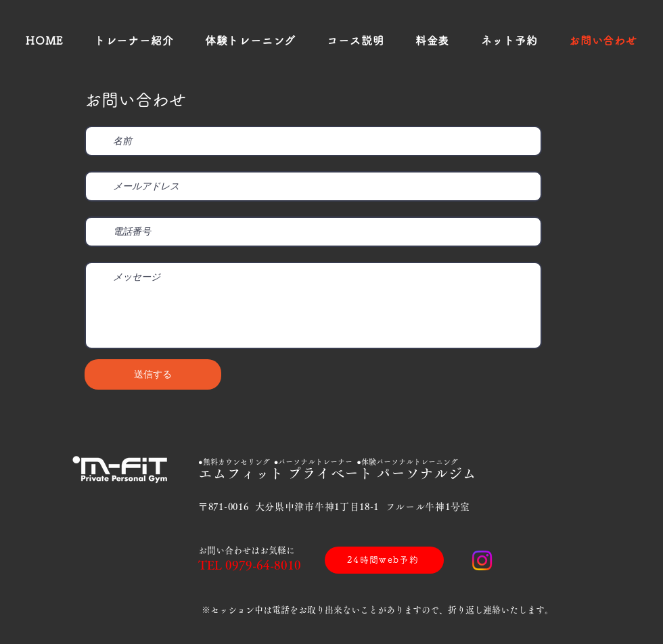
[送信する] (153, 374)
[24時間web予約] (384, 560)
